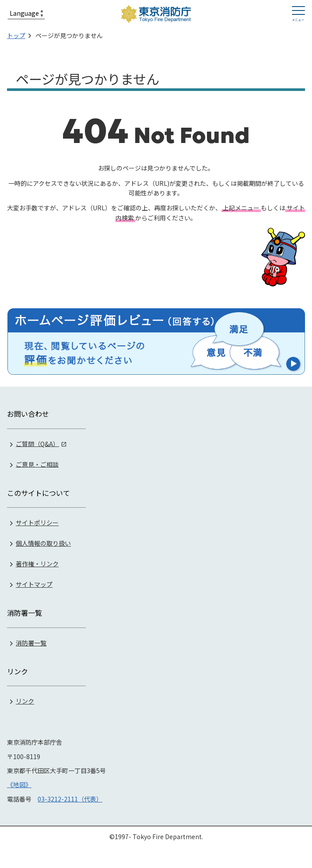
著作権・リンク (37, 564)
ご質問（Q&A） (37, 443)
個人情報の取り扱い (43, 543)
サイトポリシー (37, 523)
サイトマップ (34, 584)
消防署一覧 (31, 643)
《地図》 (19, 784)
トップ (16, 35)
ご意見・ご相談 (37, 464)
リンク (25, 701)
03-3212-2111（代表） (70, 799)
